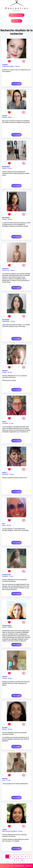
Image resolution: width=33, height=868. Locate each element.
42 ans (11, 576)
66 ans (9, 525)
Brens (4, 525)
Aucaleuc (5, 576)
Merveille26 (6, 218)
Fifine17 (5, 473)
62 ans (10, 168)
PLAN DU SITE (20, 866)
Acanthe (5, 728)
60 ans (13, 321)
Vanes (4, 422)
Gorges (4, 372)
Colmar (4, 678)
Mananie (5, 371)
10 (22, 860)
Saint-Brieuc (6, 321)
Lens (4, 780)
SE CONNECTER (16, 21)
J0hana (5, 830)
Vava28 (5, 116)
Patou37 (5, 677)
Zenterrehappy (7, 626)
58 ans (10, 117)
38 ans (10, 627)
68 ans (18, 66)
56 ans (10, 219)
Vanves (4, 219)
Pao (3, 524)
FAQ (8, 866)
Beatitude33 (6, 167)
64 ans (10, 678)
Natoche (5, 779)
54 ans (20, 831)
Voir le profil (16, 84)
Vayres (4, 168)
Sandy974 (5, 269)
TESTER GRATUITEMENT (16, 15)
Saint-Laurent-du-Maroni (10, 831)
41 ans (11, 423)
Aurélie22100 (6, 575)
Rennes (5, 729)
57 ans (8, 780)
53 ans (12, 474)
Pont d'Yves (6, 270)
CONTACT (29, 866)
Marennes (5, 474)
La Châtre (5, 423)
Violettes (5, 65)
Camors (5, 627)
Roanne (5, 117)
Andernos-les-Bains (8, 66)
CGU (12, 866)
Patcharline (6, 320)
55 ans (10, 729)
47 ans (10, 372)
